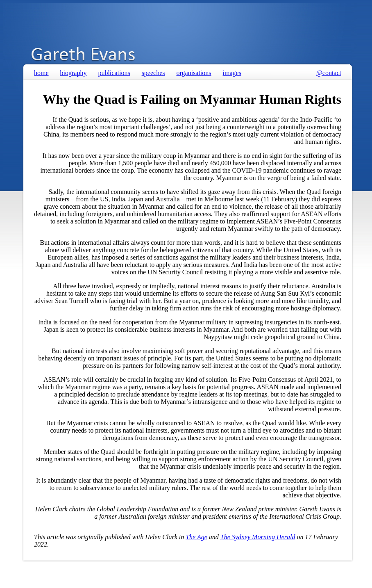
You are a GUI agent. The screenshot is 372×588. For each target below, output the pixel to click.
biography (74, 73)
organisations (194, 73)
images (232, 73)
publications (114, 73)
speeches (153, 73)
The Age (196, 537)
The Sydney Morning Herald (258, 537)
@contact (329, 73)
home (41, 73)
